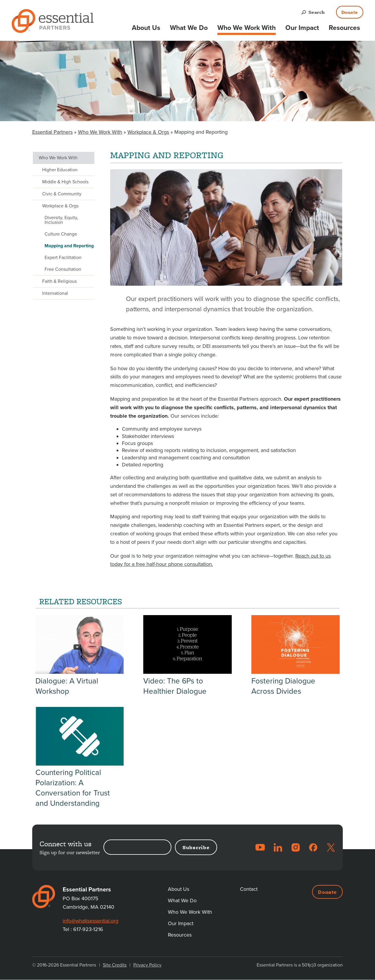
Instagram (296, 847)
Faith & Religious (59, 281)
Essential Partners (52, 132)
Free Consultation (63, 269)
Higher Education (60, 170)
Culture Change (61, 234)
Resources (344, 28)
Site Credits (115, 965)
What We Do (189, 28)
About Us (146, 28)
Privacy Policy (147, 965)
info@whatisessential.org (91, 921)
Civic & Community (62, 194)
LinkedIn (278, 847)
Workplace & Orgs (148, 132)
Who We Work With (247, 28)
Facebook (313, 847)
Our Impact (302, 28)
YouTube (260, 847)
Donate (350, 12)
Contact (249, 889)
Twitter (331, 847)
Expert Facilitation (63, 258)
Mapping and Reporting (69, 246)
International (55, 293)
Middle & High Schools (65, 182)
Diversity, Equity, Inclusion (61, 220)
